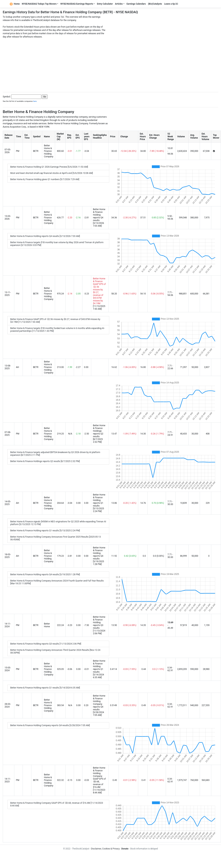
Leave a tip (171, 4)
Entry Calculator (105, 4)
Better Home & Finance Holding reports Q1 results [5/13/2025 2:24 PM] (45, 531)
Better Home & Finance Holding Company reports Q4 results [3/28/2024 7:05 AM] (50, 725)
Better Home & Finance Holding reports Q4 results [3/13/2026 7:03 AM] (45, 236)
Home (15, 4)
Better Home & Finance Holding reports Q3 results (99, 622)
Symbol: (7, 97)
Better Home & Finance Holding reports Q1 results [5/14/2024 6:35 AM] (45, 688)
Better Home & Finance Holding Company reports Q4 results (99, 703)
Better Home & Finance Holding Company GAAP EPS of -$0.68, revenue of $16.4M (99, 777)
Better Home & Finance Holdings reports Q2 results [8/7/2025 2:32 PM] (45, 461)
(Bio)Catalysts (155, 4)
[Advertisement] (110, 64)
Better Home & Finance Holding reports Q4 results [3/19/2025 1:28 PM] (45, 575)
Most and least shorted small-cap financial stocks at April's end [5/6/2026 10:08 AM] (52, 173)
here (35, 101)
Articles (119, 4)
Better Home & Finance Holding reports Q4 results (99, 215)
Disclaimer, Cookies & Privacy (105, 849)
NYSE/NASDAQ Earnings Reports (77, 4)
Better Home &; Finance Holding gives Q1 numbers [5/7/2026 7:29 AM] (45, 179)
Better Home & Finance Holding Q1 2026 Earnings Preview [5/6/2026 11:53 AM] (49, 167)
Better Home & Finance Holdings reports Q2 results (99, 431)
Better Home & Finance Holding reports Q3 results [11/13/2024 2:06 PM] (46, 644)
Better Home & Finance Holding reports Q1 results (99, 500)
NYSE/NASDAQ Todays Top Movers (39, 4)
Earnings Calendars (136, 4)
